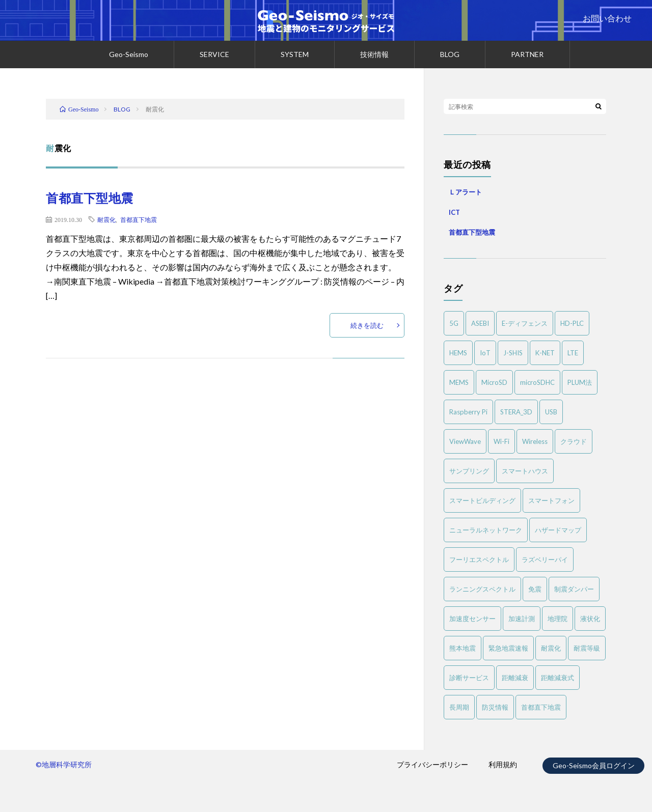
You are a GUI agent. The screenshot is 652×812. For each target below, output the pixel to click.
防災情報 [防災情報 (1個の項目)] (495, 707)
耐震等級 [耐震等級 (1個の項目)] (587, 648)
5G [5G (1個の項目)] (454, 323)
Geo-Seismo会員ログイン (594, 765)
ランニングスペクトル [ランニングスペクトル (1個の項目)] (482, 589)
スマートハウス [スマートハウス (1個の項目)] (525, 471)
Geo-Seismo (129, 54)
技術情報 (374, 54)
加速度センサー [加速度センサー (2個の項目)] (472, 619)
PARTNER (527, 54)
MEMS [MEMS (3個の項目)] (459, 382)
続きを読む (367, 325)
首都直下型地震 (90, 198)
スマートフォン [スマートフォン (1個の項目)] (551, 500)
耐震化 (106, 219)
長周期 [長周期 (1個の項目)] (459, 707)
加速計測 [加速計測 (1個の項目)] (522, 619)
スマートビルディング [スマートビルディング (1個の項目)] (482, 500)
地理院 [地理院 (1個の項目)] (558, 619)
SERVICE (214, 54)
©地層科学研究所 (64, 764)
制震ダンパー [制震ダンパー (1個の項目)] (574, 589)
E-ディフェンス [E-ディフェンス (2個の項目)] (525, 323)
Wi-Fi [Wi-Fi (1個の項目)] (501, 441)
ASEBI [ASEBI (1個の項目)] (480, 323)
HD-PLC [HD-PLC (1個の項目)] (572, 323)
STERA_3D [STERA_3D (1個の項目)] (516, 412)
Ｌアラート (465, 192)
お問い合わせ (607, 18)
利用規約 (503, 764)
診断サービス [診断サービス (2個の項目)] (469, 678)
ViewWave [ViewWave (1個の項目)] (465, 441)
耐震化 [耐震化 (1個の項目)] (551, 648)
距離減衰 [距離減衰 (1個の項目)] (515, 678)
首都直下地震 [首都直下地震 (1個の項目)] (541, 707)
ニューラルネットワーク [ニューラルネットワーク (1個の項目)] (486, 530)
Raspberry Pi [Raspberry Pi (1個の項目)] (468, 412)
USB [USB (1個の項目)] (551, 412)
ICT (454, 212)
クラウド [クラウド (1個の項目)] (574, 441)
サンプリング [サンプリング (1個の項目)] (469, 471)
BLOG (450, 54)
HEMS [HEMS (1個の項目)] (458, 353)
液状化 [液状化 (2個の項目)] (590, 619)
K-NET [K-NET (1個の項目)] (545, 353)
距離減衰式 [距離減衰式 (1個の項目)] (558, 678)
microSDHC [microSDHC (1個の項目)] (537, 382)
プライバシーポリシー (432, 764)
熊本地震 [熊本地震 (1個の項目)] (463, 648)
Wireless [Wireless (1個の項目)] (535, 441)
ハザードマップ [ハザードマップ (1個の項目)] (558, 530)
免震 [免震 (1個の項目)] (535, 589)
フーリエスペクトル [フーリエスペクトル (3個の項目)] (479, 559)
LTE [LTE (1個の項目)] (573, 353)
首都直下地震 (139, 219)
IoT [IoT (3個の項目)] (485, 353)
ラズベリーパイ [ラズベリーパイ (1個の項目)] (545, 559)
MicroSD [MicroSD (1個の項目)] (494, 382)
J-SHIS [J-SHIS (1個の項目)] (513, 353)
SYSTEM (295, 54)
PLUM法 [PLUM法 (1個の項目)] (580, 382)
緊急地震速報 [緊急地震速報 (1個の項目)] (508, 648)
